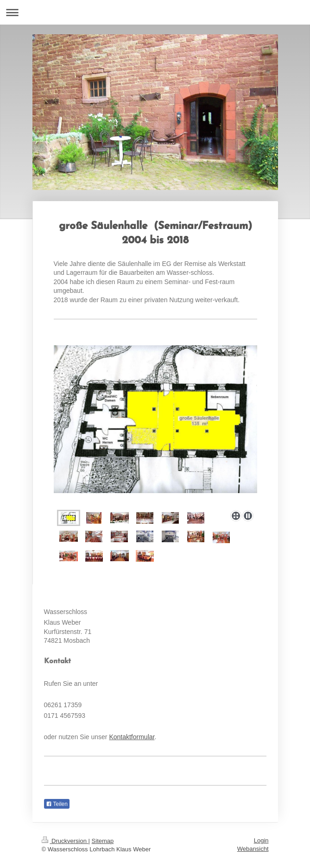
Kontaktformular (132, 737)
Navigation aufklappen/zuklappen (155, 12)
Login (261, 840)
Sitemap (103, 841)
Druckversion (65, 841)
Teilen (57, 804)
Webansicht (253, 849)
